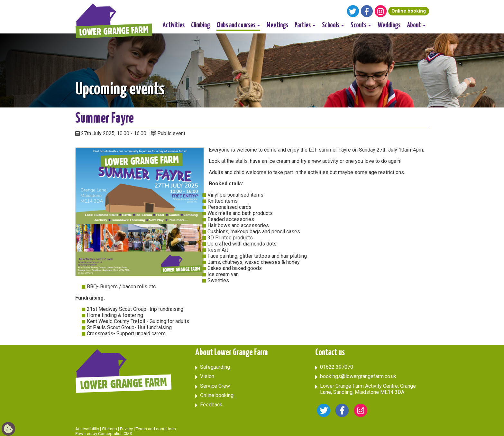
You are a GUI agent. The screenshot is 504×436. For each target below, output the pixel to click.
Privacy (126, 429)
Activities (174, 25)
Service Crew (215, 386)
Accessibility (87, 429)
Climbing (201, 25)
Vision (207, 376)
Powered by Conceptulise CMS (104, 434)
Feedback (211, 405)
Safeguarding (215, 367)
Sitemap (110, 429)
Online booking (409, 11)
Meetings (277, 25)
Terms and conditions (156, 429)
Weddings (389, 25)
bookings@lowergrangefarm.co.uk (358, 376)
